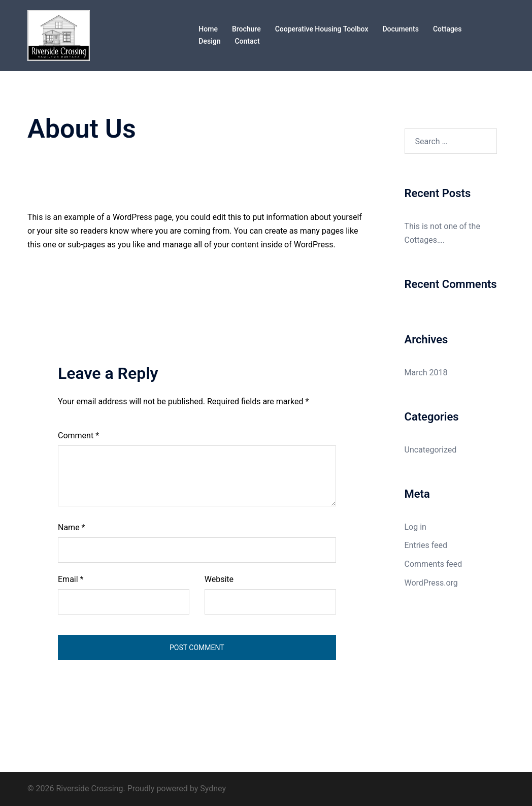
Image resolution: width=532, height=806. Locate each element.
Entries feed (426, 545)
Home (208, 29)
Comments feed (434, 564)
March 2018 (426, 373)
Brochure (246, 29)
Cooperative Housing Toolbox (322, 29)
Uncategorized (431, 450)
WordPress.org (431, 583)
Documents (401, 29)
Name (72, 527)
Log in (415, 527)
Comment (78, 436)
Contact (247, 41)
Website (219, 579)
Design (209, 41)
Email (71, 579)
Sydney (213, 788)
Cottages (447, 29)
